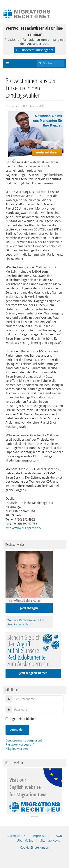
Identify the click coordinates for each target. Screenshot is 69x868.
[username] (38, 699)
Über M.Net (25, 840)
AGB (59, 836)
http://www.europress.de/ (23, 528)
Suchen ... (37, 59)
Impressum (40, 836)
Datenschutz (16, 836)
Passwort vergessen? (20, 744)
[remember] (7, 719)
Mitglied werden (17, 749)
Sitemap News (50, 840)
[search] (51, 63)
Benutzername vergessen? (24, 740)
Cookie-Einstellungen (35, 847)
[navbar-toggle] (7, 63)
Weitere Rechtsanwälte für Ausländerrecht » (26, 622)
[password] (38, 710)
